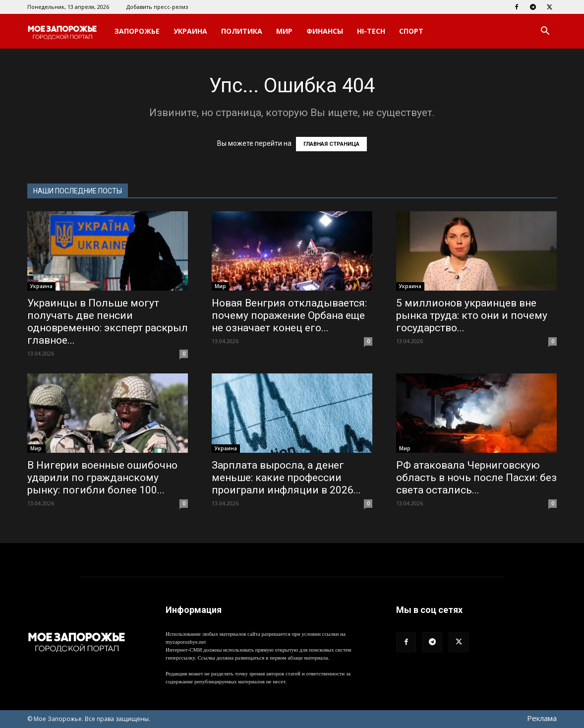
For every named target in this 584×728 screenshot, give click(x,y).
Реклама (542, 718)
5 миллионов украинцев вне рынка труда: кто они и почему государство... (472, 315)
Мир (284, 31)
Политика (242, 31)
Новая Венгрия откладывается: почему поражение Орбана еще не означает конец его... (289, 315)
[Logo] (67, 31)
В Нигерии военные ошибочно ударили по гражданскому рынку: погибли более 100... (102, 478)
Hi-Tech (371, 31)
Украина (190, 31)
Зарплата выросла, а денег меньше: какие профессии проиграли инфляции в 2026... (286, 478)
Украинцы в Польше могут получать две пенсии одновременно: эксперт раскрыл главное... (108, 322)
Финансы (325, 31)
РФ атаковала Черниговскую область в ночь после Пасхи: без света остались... (476, 478)
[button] (545, 32)
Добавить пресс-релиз (157, 7)
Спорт (411, 31)
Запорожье (137, 31)
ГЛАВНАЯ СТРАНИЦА (331, 144)
